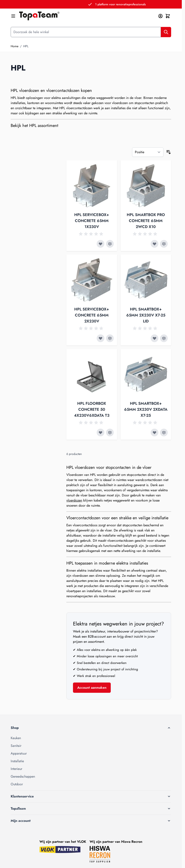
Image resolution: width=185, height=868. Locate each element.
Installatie (17, 761)
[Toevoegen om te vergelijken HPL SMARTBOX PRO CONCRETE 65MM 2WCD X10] (164, 244)
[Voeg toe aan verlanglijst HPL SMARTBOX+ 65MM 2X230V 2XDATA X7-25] (154, 433)
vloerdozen (74, 500)
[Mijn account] (160, 16)
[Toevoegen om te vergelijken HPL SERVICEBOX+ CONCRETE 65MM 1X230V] (110, 244)
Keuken (16, 738)
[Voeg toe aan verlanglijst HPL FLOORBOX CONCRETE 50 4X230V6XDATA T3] (101, 433)
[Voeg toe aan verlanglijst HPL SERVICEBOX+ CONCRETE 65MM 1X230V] (101, 244)
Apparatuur (19, 753)
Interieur (16, 769)
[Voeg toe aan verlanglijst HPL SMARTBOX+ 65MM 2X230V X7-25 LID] (154, 338)
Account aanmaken (92, 688)
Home (15, 46)
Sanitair (16, 746)
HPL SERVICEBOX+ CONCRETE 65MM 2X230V (92, 315)
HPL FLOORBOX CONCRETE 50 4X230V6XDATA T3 (92, 409)
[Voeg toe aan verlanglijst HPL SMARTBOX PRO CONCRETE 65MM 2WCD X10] (154, 244)
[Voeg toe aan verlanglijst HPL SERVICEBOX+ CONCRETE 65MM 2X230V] (101, 338)
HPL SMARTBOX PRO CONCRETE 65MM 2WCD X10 (146, 221)
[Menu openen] (13, 16)
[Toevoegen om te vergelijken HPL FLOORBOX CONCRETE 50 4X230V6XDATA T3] (110, 433)
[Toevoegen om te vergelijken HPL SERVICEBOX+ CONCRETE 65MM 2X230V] (110, 338)
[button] (91, 728)
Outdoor (17, 784)
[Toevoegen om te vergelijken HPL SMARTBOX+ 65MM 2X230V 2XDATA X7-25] (164, 433)
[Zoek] (166, 32)
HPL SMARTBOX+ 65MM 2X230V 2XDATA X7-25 (146, 409)
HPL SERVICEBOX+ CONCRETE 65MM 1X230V (92, 221)
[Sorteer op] (148, 152)
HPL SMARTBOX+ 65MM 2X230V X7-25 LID (146, 315)
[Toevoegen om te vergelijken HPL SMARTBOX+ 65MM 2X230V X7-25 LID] (164, 338)
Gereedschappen (23, 776)
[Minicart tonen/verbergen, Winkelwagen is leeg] (168, 16)
